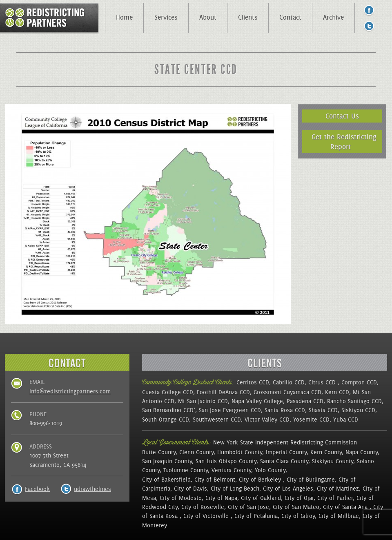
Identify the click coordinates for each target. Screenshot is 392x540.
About (208, 17)
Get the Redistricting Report (344, 142)
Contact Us (342, 116)
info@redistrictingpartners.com (70, 391)
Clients (248, 17)
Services (166, 17)
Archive (333, 17)
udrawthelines (92, 489)
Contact (290, 17)
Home (124, 17)
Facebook (37, 489)
